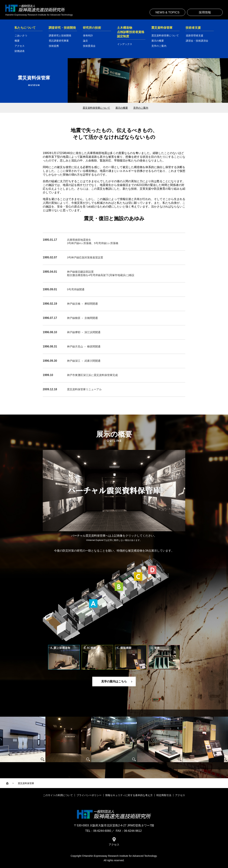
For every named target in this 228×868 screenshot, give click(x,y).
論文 (85, 41)
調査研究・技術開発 (62, 28)
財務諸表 (20, 51)
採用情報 (205, 12)
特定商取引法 (164, 795)
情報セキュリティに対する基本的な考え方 (129, 795)
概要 (17, 41)
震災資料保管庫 (162, 28)
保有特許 (88, 36)
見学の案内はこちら (114, 681)
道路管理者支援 (195, 36)
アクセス (20, 46)
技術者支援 (193, 28)
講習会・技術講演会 (197, 41)
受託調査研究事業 (59, 41)
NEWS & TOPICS (167, 12)
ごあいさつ (21, 36)
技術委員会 (89, 46)
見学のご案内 (159, 46)
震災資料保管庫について (165, 36)
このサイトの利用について (58, 795)
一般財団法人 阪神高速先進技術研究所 (35, 8)
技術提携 (54, 46)
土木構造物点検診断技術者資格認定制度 (131, 32)
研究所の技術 (92, 28)
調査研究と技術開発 (60, 36)
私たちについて (25, 28)
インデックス (125, 44)
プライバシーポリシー (89, 795)
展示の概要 (158, 41)
